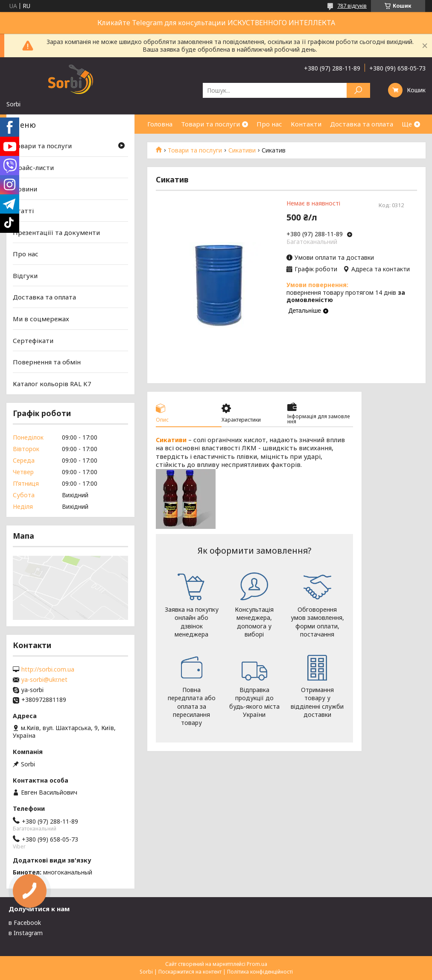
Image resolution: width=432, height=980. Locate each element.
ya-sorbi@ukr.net (44, 680)
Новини (25, 189)
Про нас (269, 124)
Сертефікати (33, 340)
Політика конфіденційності (260, 972)
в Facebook (25, 923)
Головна (160, 124)
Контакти (306, 124)
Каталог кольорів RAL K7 (52, 384)
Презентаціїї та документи (56, 232)
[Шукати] (358, 90)
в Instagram (26, 933)
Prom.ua (257, 964)
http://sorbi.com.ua (48, 669)
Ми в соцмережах (41, 319)
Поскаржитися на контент (190, 972)
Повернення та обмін (47, 362)
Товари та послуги (210, 124)
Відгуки (25, 276)
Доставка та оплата (362, 124)
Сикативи (242, 150)
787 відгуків (352, 6)
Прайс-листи (33, 167)
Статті (23, 211)
